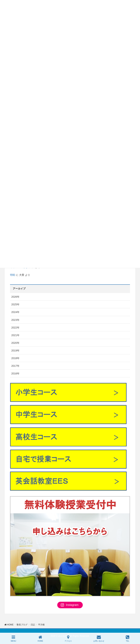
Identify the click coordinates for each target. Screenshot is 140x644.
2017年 (15, 366)
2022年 (15, 328)
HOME (40, 639)
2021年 (15, 335)
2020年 (15, 343)
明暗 (13, 275)
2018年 (15, 358)
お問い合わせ (99, 639)
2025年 (15, 304)
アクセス (68, 639)
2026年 (15, 297)
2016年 (15, 373)
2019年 (15, 351)
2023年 (15, 320)
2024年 (15, 312)
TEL (128, 639)
